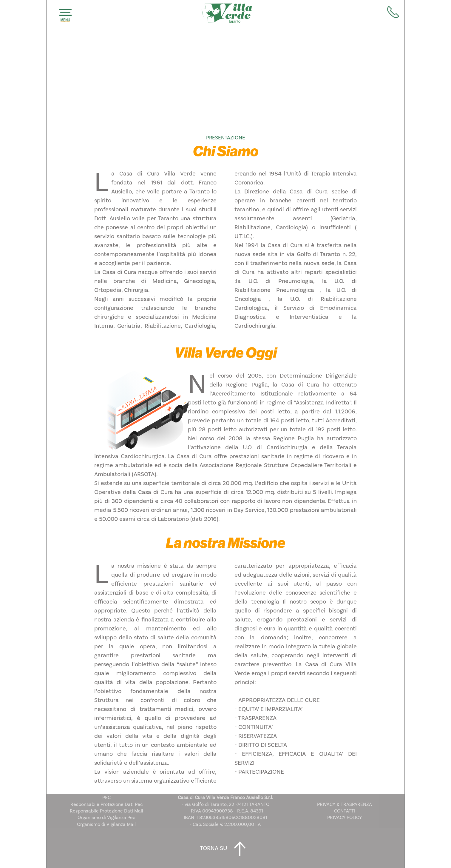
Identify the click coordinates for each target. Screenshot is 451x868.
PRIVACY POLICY (345, 818)
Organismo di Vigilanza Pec (106, 818)
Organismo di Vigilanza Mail (106, 824)
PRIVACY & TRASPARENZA (345, 804)
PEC (106, 798)
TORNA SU (225, 849)
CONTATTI (345, 811)
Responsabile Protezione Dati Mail (106, 811)
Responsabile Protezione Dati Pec (106, 804)
